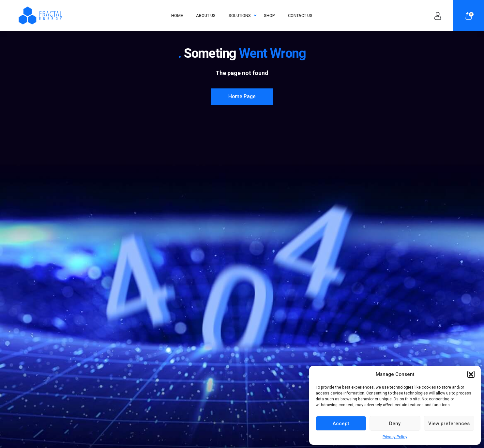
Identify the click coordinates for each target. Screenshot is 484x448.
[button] (471, 374)
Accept (341, 424)
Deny (395, 424)
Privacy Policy (395, 437)
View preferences (449, 424)
